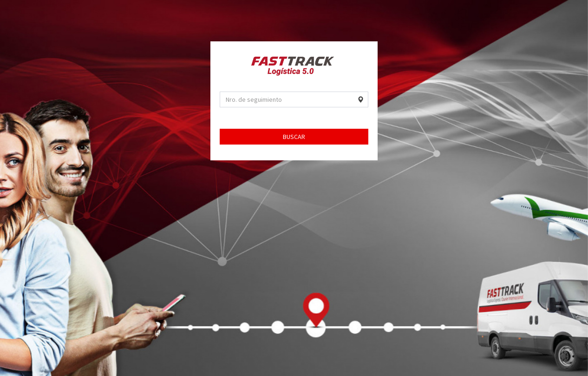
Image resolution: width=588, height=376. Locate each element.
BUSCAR (294, 137)
